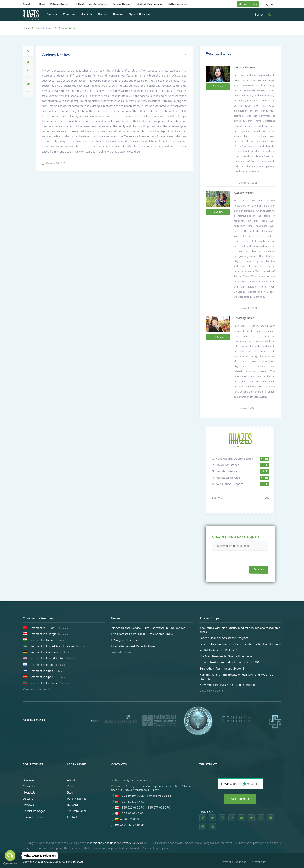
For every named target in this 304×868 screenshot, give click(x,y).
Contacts (73, 817)
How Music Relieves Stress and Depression (228, 685)
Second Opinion (122, 4)
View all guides (123, 652)
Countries (69, 15)
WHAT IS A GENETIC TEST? (218, 650)
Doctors (103, 15)
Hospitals (87, 15)
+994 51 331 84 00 (132, 802)
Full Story (218, 87)
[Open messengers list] (10, 856)
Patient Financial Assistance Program (224, 638)
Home (26, 28)
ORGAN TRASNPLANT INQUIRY (236, 537)
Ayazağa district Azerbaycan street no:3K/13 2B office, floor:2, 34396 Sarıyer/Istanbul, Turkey (152, 788)
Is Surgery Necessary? (126, 640)
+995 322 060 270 (132, 808)
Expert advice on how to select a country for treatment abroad (240, 644)
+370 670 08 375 (131, 819)
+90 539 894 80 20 (132, 796)
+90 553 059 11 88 (159, 796)
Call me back (248, 4)
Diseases (52, 15)
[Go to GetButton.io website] (10, 864)
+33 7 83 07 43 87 (132, 814)
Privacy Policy (130, 843)
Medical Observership (149, 4)
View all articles (211, 691)
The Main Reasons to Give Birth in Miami (226, 656)
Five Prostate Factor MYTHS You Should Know (142, 634)
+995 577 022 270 (158, 808)
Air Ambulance (98, 4)
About (28, 4)
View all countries (36, 689)
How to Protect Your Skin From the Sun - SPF (230, 662)
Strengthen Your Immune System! (222, 669)
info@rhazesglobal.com (137, 780)
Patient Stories (59, 4)
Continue (259, 570)
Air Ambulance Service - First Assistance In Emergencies (148, 628)
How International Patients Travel (133, 646)
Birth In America (178, 4)
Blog (42, 4)
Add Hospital (240, 799)
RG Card (79, 4)
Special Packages (140, 15)
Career (71, 786)
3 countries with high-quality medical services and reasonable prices (240, 630)
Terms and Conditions (103, 843)
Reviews (118, 15)
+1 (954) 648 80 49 (132, 825)
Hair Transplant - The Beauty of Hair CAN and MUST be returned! (236, 677)
